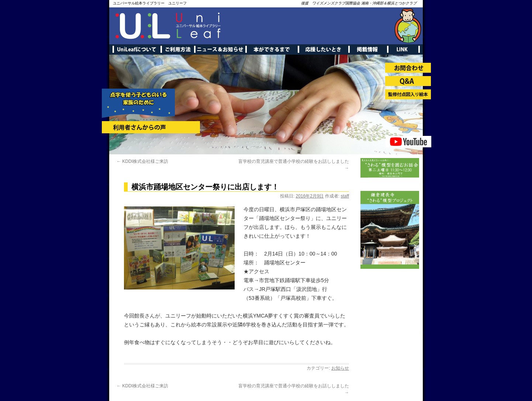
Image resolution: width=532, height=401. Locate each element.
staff (345, 196)
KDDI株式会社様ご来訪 (142, 161)
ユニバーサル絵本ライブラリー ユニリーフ (150, 3)
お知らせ (340, 368)
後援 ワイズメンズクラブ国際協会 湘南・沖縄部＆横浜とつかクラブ (359, 3)
